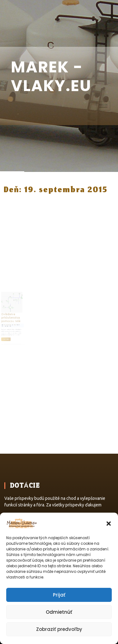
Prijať (59, 595)
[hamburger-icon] (103, 106)
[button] (109, 523)
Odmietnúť (59, 612)
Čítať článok (13, 332)
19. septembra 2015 (13, 323)
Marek (19, 323)
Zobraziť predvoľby (59, 629)
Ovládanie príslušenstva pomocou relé (16, 317)
